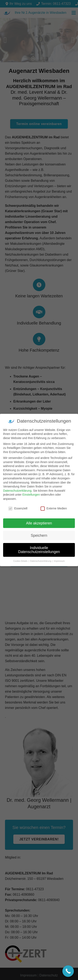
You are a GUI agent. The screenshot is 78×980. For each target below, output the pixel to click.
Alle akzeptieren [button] (39, 523)
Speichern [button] (39, 535)
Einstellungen (31, 495)
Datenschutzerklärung (17, 491)
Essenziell (18, 508)
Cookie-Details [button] (21, 561)
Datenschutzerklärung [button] (41, 561)
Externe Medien (54, 508)
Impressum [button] (59, 561)
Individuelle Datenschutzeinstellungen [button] (39, 550)
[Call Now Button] (68, 971)
